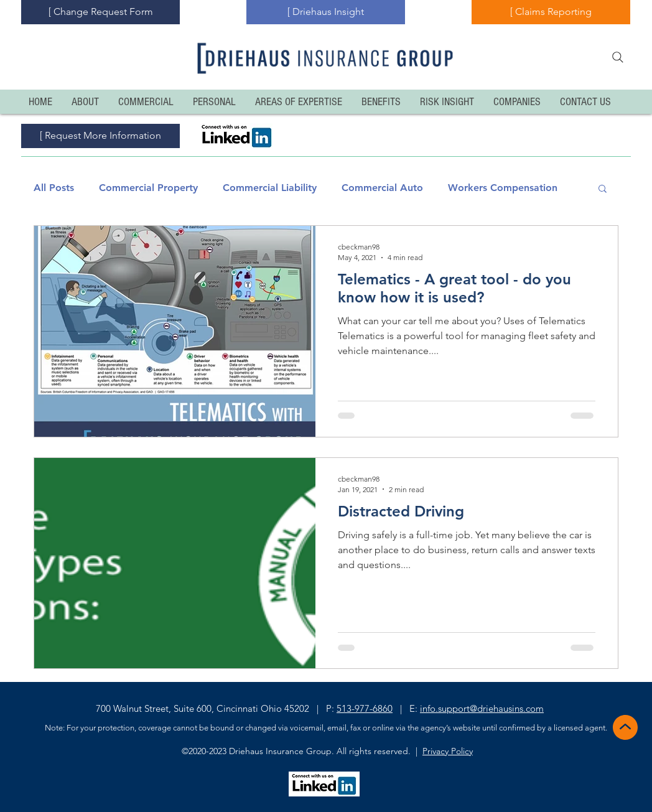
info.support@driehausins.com (482, 708)
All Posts (54, 188)
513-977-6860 (365, 708)
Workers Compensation (503, 188)
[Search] (618, 57)
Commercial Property (148, 188)
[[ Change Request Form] (100, 12)
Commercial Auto (382, 188)
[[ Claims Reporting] (551, 12)
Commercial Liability (270, 188)
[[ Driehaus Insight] (326, 12)
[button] (603, 189)
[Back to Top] (624, 727)
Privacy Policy (448, 751)
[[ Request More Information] (100, 136)
